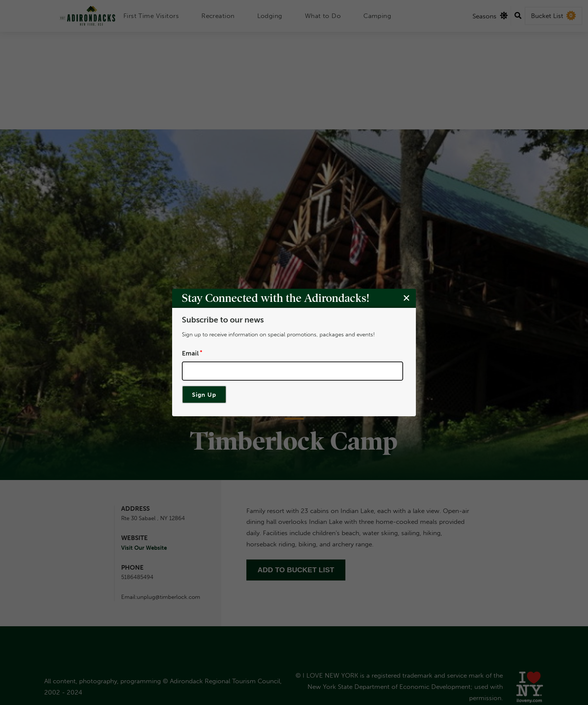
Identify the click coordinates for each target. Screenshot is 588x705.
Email (190, 353)
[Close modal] (406, 298)
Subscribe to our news (223, 320)
